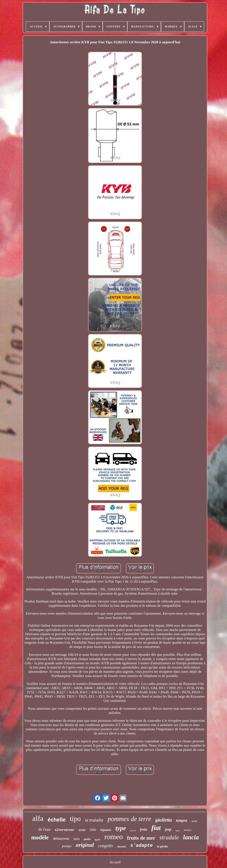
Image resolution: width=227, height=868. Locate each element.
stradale (169, 837)
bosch (133, 830)
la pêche (162, 846)
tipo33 (97, 840)
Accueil (115, 862)
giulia (87, 839)
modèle (40, 837)
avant (82, 830)
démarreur (61, 838)
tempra (181, 820)
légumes (106, 830)
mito (77, 839)
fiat (156, 828)
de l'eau (44, 829)
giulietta (163, 820)
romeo (114, 837)
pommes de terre (129, 819)
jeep (168, 829)
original (85, 845)
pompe (67, 846)
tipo (75, 819)
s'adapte (141, 846)
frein (144, 829)
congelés (105, 846)
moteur (188, 830)
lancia (191, 837)
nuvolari (122, 847)
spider (194, 821)
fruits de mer (141, 838)
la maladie (94, 820)
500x (93, 830)
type (121, 828)
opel (178, 830)
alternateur (65, 830)
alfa (38, 818)
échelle (57, 820)
